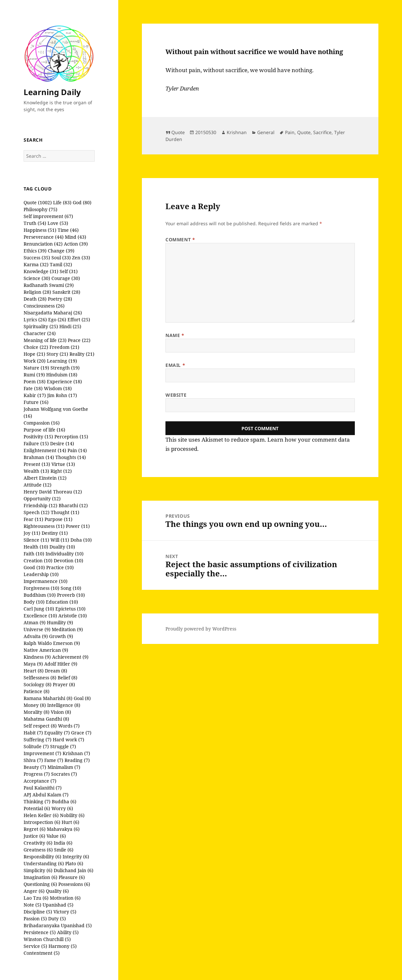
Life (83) (62, 202)
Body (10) (34, 602)
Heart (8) (34, 671)
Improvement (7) (42, 753)
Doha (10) (81, 540)
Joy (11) (32, 533)
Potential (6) (37, 808)
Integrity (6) (76, 857)
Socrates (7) (64, 774)
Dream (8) (56, 671)
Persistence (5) (40, 932)
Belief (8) (67, 678)
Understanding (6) (44, 863)
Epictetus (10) (70, 609)
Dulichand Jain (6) (74, 870)
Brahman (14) (39, 457)
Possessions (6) (74, 884)
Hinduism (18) (62, 375)
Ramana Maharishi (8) (48, 698)
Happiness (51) (40, 230)
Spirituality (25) (41, 326)
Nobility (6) (72, 815)
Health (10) (36, 547)
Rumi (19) (34, 375)
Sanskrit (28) (66, 292)
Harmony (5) (63, 946)
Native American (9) (46, 650)
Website (176, 395)
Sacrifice (322, 132)
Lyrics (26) (35, 320)
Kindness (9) (37, 657)
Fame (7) (54, 760)
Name (175, 335)
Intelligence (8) (64, 705)
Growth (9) (61, 636)
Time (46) (68, 230)
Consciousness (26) (44, 306)
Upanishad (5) (58, 905)
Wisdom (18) (58, 388)
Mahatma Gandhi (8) (46, 719)
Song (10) (71, 588)
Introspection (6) (42, 822)
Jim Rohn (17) (62, 395)
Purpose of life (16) (44, 430)
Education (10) (62, 602)
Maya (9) (33, 664)
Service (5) (35, 946)
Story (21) (57, 354)
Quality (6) (57, 891)
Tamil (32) (61, 264)
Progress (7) (37, 774)
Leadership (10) (41, 574)
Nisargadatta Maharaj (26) (53, 313)
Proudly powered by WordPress (201, 629)
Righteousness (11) (44, 526)
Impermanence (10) (46, 581)
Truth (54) (35, 223)
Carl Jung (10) (39, 609)
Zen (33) (81, 258)
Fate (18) (33, 388)
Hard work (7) (68, 740)
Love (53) (58, 223)
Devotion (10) (68, 560)
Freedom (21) (64, 347)
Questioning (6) (40, 884)
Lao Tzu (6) (36, 898)
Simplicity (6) (38, 870)
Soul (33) (61, 258)
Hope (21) (34, 354)
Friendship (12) (40, 505)
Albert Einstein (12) (45, 478)
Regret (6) (35, 829)
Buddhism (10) (40, 595)
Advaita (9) (36, 636)
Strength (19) (65, 368)
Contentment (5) (42, 953)
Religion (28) (37, 292)
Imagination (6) (40, 877)
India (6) (63, 843)
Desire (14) (62, 443)
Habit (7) (33, 733)
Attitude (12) (38, 485)
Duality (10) (62, 547)
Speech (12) (37, 512)
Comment (180, 240)
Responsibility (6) (42, 857)
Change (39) (61, 251)
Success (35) (37, 258)
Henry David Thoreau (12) (53, 492)
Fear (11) (33, 519)
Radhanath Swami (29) (49, 285)
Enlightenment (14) (45, 450)
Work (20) (35, 361)
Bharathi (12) (73, 505)
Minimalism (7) (64, 767)
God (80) (82, 202)
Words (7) (69, 726)
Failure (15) (36, 443)
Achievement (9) (70, 657)
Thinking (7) (37, 801)
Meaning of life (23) (45, 340)
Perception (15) (71, 437)
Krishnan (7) (76, 753)
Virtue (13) (63, 464)
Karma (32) (36, 264)
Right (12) (61, 471)
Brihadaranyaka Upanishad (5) (58, 925)
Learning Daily (52, 92)
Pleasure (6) (72, 877)
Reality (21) (82, 354)
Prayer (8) (64, 684)
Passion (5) (35, 919)
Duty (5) (57, 919)
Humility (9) (60, 622)
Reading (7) (77, 760)
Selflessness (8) (40, 678)
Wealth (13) (36, 471)
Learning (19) (62, 361)
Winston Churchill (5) (47, 939)
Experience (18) (64, 381)
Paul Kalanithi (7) (43, 788)
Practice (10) (60, 567)
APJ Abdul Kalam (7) (46, 795)
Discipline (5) (38, 912)
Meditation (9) (67, 629)
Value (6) (56, 836)
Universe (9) (37, 629)
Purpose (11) (58, 519)
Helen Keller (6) (41, 815)
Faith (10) (34, 554)
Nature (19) (36, 368)
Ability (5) (68, 932)
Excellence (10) (40, 616)
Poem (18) (35, 381)
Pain (290, 132)
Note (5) (32, 905)
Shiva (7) (33, 760)
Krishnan (237, 132)
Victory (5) (65, 912)
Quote (178, 132)
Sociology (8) (38, 684)
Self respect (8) (40, 726)
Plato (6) (74, 863)
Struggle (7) (63, 746)
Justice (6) (34, 836)
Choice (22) (36, 347)
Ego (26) (57, 320)
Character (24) (40, 333)
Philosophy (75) (40, 209)
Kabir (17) (35, 395)
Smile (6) (64, 850)
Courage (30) (66, 278)
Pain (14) (77, 450)
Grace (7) (81, 733)
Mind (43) (76, 237)
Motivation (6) (65, 898)
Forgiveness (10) (41, 588)
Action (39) (76, 244)
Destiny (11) (55, 533)
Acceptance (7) (40, 781)
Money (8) (35, 705)
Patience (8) (37, 691)
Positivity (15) (38, 437)
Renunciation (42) (43, 244)
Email (175, 365)
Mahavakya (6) (63, 829)
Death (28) (35, 299)
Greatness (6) (38, 850)
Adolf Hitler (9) (61, 664)
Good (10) (34, 567)
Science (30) (37, 278)
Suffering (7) (38, 740)
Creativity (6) (38, 843)
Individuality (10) (65, 554)
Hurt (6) (70, 822)
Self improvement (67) (48, 216)
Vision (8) (61, 712)
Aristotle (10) (73, 616)
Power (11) (78, 526)
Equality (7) (57, 733)
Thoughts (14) (71, 457)
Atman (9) (35, 622)
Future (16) (36, 402)
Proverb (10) (71, 595)
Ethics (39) (35, 251)
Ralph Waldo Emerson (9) (52, 643)
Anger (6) (34, 891)
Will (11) (60, 540)
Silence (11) (36, 540)
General (266, 132)
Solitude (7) (36, 746)
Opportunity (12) (42, 499)
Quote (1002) (38, 202)
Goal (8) (82, 698)
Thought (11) (65, 512)
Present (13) (37, 464)
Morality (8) (37, 712)
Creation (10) (38, 560)
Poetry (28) (60, 299)
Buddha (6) (64, 801)
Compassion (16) (42, 423)
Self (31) (69, 271)
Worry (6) (62, 808)
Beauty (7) (35, 767)
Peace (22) (79, 340)
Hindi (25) (70, 326)
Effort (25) (79, 320)
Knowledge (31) (41, 271)
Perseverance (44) (44, 237)
